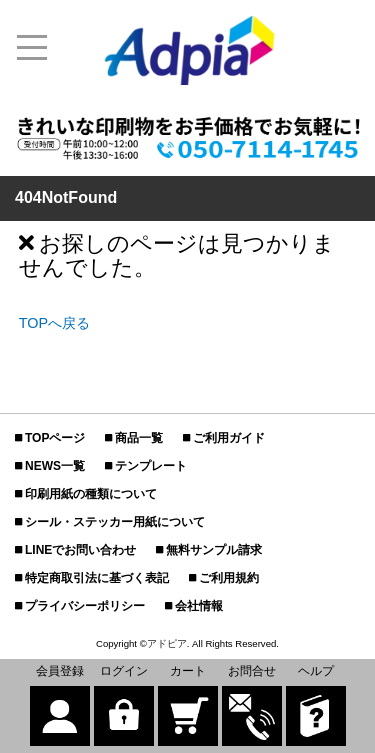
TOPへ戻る (54, 323)
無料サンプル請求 (214, 550)
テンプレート (151, 466)
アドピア (167, 643)
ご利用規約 (229, 578)
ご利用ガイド (229, 438)
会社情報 (199, 606)
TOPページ (55, 438)
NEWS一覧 (55, 466)
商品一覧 (139, 438)
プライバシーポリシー (85, 606)
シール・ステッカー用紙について (115, 522)
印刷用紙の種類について (91, 494)
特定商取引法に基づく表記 (97, 578)
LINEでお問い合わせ (80, 550)
